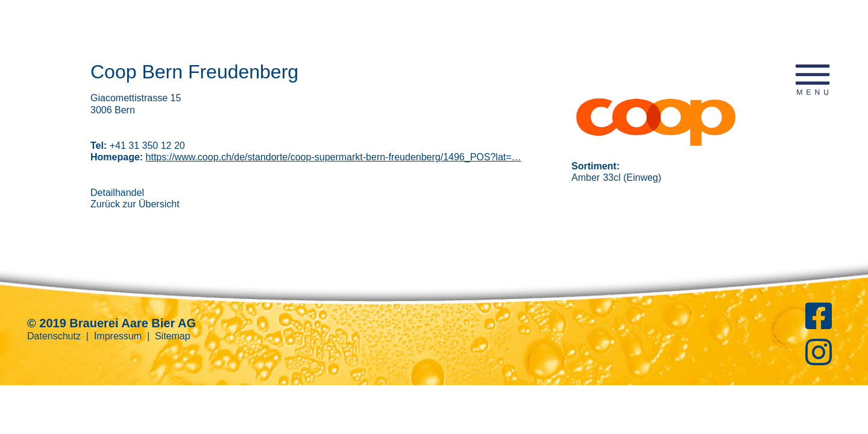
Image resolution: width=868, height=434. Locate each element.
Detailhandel (117, 193)
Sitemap (173, 336)
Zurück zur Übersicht (135, 204)
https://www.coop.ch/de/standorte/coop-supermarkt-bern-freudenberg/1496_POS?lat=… (334, 157)
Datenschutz (54, 336)
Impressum (118, 336)
